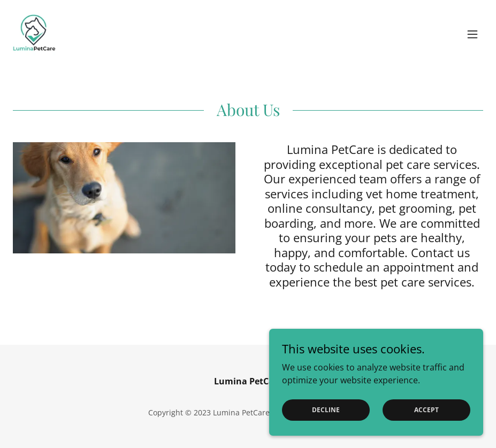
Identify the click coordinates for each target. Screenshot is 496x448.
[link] (34, 34)
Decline (326, 410)
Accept (426, 410)
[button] (472, 34)
